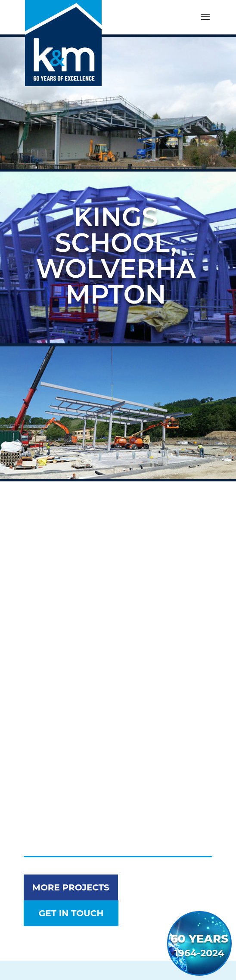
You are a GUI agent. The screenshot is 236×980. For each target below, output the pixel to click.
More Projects (71, 887)
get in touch (71, 913)
